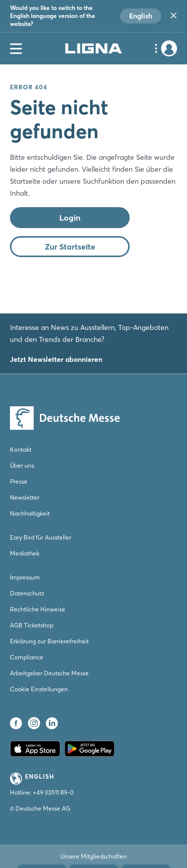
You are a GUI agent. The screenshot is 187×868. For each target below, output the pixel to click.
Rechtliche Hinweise (38, 609)
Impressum (25, 577)
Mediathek (25, 553)
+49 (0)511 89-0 (53, 792)
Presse (19, 481)
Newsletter (25, 497)
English (141, 16)
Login (70, 218)
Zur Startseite (70, 247)
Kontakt (21, 449)
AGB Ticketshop (32, 625)
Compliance (27, 657)
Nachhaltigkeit (30, 513)
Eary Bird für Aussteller (41, 537)
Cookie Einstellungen (39, 689)
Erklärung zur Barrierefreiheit (49, 641)
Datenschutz (27, 593)
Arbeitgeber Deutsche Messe (49, 673)
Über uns (22, 465)
